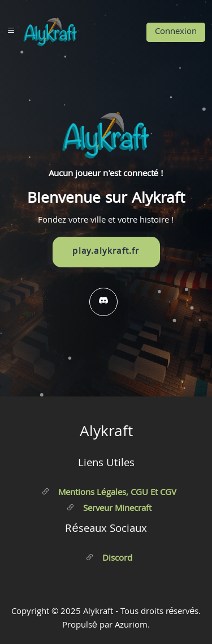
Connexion (176, 32)
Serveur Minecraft (109, 509)
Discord (109, 559)
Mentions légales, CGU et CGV (109, 493)
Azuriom (131, 626)
